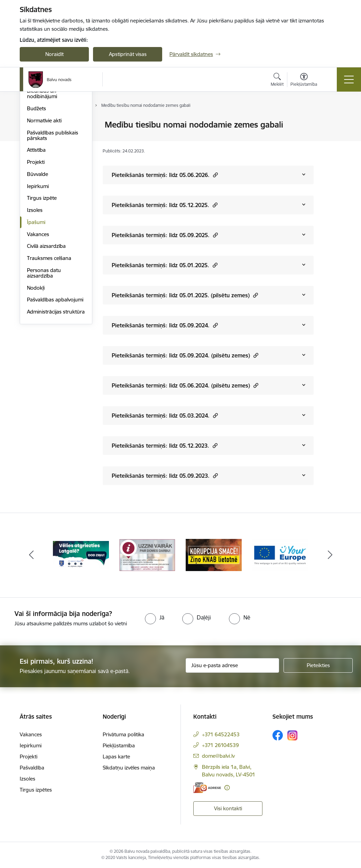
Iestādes (37, 137)
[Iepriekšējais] (31, 555)
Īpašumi (36, 304)
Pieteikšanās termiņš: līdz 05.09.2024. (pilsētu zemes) (185, 355)
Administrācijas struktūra (56, 394)
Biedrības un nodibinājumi (42, 176)
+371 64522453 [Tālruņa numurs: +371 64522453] (221, 734)
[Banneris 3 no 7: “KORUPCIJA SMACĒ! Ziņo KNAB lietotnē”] (214, 555)
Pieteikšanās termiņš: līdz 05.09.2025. (165, 235)
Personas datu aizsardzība (44, 355)
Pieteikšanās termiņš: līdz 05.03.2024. (165, 415)
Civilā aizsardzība (46, 328)
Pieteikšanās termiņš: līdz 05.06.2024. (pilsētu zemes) (185, 385)
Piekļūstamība (119, 745)
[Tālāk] (330, 555)
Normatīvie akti (44, 203)
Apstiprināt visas (128, 54)
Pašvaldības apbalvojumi (55, 382)
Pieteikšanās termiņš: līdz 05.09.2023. (165, 475)
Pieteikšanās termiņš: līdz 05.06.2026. (165, 175)
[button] (215, 175)
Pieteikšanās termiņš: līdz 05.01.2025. (165, 265)
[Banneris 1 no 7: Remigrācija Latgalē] (81, 555)
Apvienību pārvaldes (50, 149)
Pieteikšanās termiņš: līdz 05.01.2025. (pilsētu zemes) (185, 295)
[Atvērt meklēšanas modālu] (277, 81)
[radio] (155, 617)
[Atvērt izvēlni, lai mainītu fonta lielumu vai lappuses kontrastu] (304, 81)
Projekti (36, 244)
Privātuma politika (123, 734)
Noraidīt (54, 54)
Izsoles (35, 292)
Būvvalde (38, 256)
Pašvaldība (32, 768)
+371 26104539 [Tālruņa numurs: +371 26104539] (220, 745)
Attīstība (36, 232)
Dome (34, 125)
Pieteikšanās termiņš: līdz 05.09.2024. (165, 325)
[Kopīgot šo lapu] (332, 139)
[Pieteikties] (318, 665)
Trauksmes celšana (49, 340)
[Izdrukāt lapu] (332, 122)
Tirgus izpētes (36, 790)
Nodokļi (36, 370)
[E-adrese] (207, 788)
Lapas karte (116, 757)
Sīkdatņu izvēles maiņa (129, 768)
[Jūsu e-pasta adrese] (232, 665)
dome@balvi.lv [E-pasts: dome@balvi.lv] (218, 756)
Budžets (36, 191)
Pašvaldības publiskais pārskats (53, 218)
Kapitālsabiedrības (48, 161)
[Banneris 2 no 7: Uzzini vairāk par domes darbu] (147, 555)
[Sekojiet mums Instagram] (293, 735)
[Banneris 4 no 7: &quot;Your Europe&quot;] (280, 555)
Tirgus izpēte (42, 280)
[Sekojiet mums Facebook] (278, 735)
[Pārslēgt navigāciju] (349, 80)
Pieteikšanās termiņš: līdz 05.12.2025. (165, 205)
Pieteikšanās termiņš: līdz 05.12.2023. (165, 445)
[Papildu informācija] (227, 788)
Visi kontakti (228, 808)
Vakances (38, 316)
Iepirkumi (38, 268)
